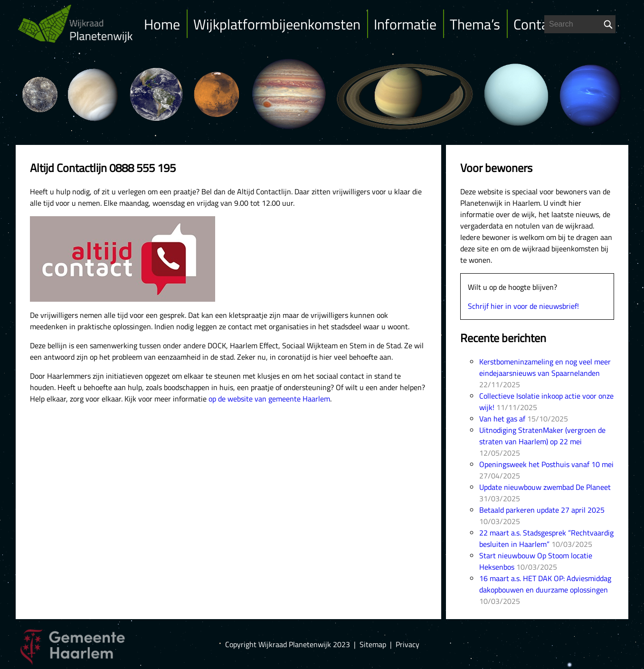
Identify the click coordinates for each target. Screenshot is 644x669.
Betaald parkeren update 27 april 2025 (542, 510)
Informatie (405, 24)
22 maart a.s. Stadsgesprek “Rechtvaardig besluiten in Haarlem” (546, 538)
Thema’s (475, 24)
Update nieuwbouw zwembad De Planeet (545, 487)
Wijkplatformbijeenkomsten (277, 24)
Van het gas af (502, 419)
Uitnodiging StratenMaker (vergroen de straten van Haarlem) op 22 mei (542, 436)
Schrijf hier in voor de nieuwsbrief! (523, 306)
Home (162, 24)
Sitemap (373, 644)
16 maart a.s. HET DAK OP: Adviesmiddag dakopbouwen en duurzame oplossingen (545, 584)
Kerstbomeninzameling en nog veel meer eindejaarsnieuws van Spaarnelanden (545, 367)
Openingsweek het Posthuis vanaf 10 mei (546, 464)
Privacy (407, 644)
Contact (537, 24)
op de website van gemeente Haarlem (269, 399)
